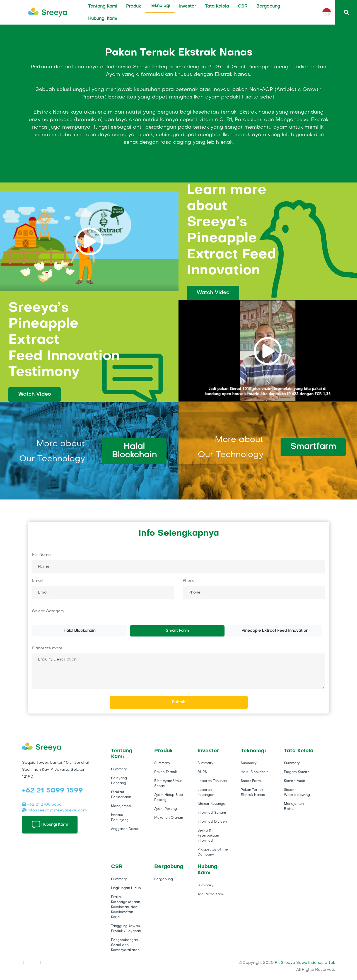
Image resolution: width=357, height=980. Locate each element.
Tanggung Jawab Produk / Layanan (126, 929)
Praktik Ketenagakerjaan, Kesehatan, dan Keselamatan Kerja (126, 907)
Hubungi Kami (103, 19)
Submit (179, 702)
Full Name (41, 555)
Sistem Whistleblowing (297, 792)
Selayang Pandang (119, 781)
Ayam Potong (166, 809)
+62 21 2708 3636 (42, 805)
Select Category (48, 611)
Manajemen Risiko (294, 806)
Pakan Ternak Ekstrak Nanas (253, 792)
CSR (243, 6)
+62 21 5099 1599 (52, 791)
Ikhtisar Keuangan (212, 804)
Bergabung (268, 6)
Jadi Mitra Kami (211, 894)
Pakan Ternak (166, 772)
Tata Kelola (217, 6)
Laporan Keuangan (206, 792)
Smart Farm (177, 631)
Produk (133, 6)
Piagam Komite (297, 772)
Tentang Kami (103, 6)
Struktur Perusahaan (121, 795)
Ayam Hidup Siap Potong (169, 798)
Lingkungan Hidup (126, 888)
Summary (119, 769)
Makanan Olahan (169, 818)
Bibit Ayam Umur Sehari (168, 784)
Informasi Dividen (212, 822)
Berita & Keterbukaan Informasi (208, 836)
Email (37, 581)
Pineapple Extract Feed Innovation (275, 631)
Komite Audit (295, 781)
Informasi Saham (212, 813)
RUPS (202, 772)
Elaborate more (47, 648)
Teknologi (160, 6)
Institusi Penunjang (120, 818)
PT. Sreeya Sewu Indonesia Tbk (305, 963)
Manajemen (121, 806)
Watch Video (213, 293)
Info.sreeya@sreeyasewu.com (54, 810)
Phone (189, 581)
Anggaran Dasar (125, 829)
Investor (188, 6)
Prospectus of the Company (213, 852)
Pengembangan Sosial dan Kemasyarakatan (125, 945)
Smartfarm (313, 447)
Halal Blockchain (134, 451)
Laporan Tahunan (212, 781)
